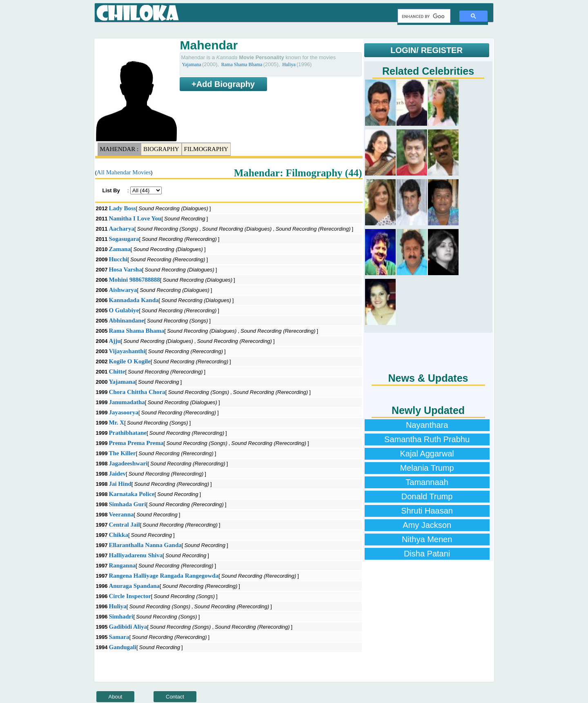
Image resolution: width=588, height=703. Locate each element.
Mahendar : (119, 149)
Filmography (206, 149)
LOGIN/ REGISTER (427, 50)
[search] (423, 16)
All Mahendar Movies (124, 172)
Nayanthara (427, 425)
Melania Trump (427, 468)
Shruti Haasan (427, 511)
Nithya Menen (427, 539)
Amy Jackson (427, 525)
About (116, 697)
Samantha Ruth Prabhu (427, 439)
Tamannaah (427, 482)
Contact (175, 697)
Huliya (289, 65)
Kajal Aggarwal (427, 454)
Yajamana (192, 65)
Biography (161, 149)
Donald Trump (427, 496)
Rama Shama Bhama (242, 65)
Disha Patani (427, 554)
